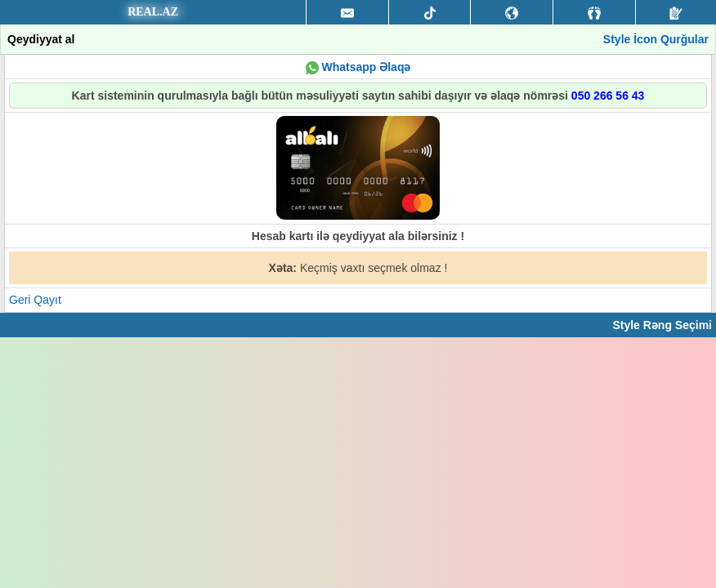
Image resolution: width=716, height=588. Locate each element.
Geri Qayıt (35, 300)
